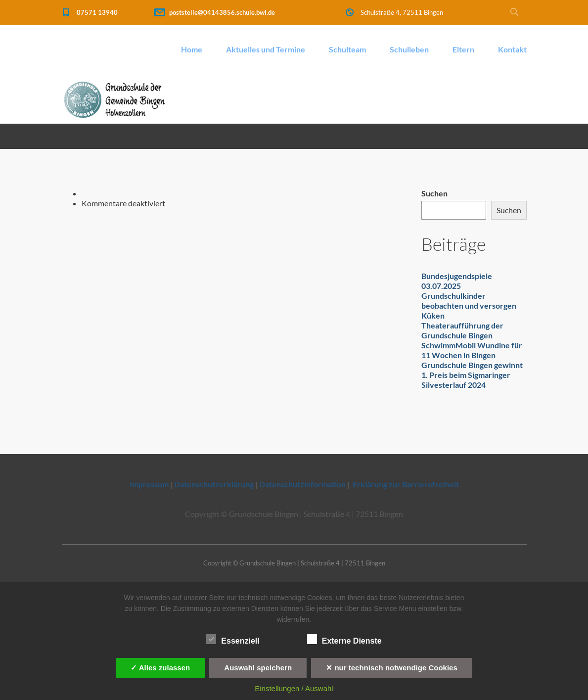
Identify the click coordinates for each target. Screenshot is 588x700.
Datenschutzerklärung (214, 484)
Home (192, 49)
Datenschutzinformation (302, 484)
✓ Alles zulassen (160, 668)
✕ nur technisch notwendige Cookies (392, 668)
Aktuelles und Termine (266, 49)
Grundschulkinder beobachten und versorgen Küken (469, 305)
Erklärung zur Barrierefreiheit (406, 484)
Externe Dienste (344, 640)
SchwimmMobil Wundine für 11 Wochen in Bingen (472, 350)
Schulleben (409, 49)
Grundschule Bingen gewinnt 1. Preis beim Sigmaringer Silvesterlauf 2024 (472, 375)
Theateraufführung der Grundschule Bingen (462, 330)
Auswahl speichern (258, 668)
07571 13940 (97, 12)
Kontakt (512, 49)
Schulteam (347, 49)
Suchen (434, 193)
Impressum (149, 484)
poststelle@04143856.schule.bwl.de (222, 12)
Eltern (463, 49)
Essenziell (233, 640)
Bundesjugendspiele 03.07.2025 (457, 281)
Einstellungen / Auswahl (294, 688)
